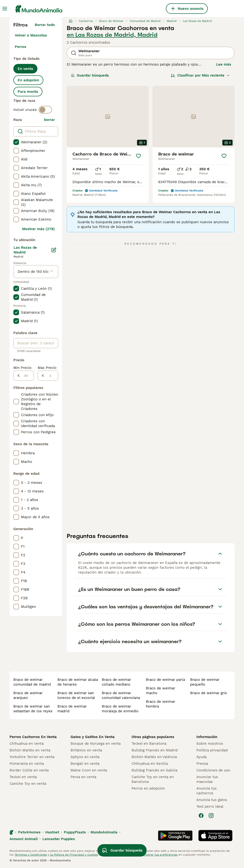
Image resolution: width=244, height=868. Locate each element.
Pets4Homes (29, 832)
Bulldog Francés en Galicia (154, 770)
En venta (25, 69)
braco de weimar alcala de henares (78, 682)
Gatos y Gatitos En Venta (93, 737)
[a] (51, 376)
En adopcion (28, 80)
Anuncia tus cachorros (206, 791)
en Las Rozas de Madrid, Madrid (112, 35)
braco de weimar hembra (160, 704)
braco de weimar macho (160, 691)
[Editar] (54, 250)
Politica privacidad (212, 750)
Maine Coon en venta (89, 770)
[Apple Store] (215, 836)
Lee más (224, 64)
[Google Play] (175, 836)
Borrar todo (45, 25)
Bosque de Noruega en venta (96, 744)
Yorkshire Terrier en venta (32, 757)
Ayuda (201, 757)
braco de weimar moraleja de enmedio (120, 709)
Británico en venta (86, 750)
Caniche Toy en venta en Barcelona (153, 779)
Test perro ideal (210, 806)
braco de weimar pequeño (205, 682)
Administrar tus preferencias (158, 855)
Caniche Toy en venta (28, 784)
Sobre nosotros (210, 744)
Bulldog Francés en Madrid (155, 750)
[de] (27, 376)
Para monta (28, 92)
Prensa (202, 764)
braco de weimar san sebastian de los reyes (33, 709)
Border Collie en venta (29, 770)
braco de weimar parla (165, 680)
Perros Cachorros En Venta (33, 737)
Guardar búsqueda (90, 75)
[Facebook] (201, 816)
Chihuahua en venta (27, 744)
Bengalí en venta (85, 764)
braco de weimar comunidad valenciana (121, 695)
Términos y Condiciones (31, 855)
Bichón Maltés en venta (30, 750)
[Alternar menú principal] (5, 9)
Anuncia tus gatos (212, 800)
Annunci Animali (24, 839)
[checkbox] (16, 142)
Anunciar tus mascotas (207, 779)
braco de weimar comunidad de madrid (32, 682)
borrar (49, 120)
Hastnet (52, 832)
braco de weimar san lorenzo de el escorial (76, 695)
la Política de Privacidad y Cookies (74, 855)
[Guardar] (138, 156)
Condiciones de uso (213, 770)
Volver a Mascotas (31, 35)
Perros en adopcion (148, 788)
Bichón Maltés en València (154, 757)
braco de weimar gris (208, 693)
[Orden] (200, 75)
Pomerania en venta (27, 764)
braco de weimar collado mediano (116, 682)
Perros (20, 47)
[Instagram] (211, 816)
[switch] (45, 110)
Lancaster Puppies (59, 839)
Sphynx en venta (85, 757)
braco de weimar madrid (72, 709)
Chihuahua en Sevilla (150, 764)
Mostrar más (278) (38, 229)
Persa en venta (83, 777)
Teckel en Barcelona (149, 744)
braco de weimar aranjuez (28, 695)
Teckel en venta (23, 777)
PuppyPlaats (75, 832)
